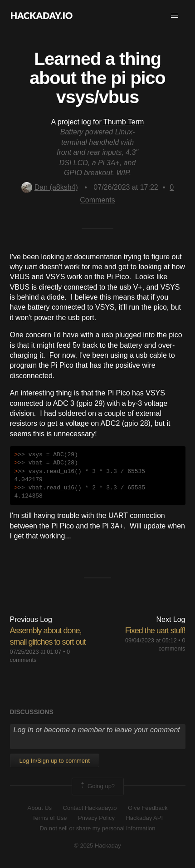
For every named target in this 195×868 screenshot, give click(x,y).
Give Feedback (148, 808)
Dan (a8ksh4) (50, 187)
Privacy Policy (96, 818)
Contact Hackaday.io (90, 808)
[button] (175, 15)
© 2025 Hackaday (97, 846)
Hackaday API (144, 818)
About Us (40, 808)
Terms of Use (50, 818)
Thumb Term (124, 122)
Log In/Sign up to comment (55, 761)
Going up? (97, 786)
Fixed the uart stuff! (155, 631)
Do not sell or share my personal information (97, 828)
